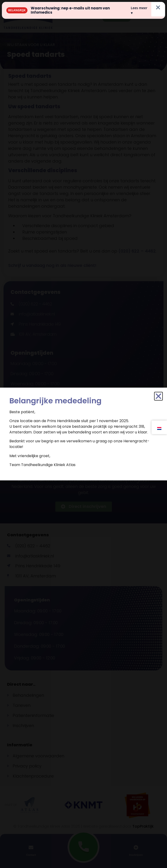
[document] (83, 434)
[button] (158, 396)
